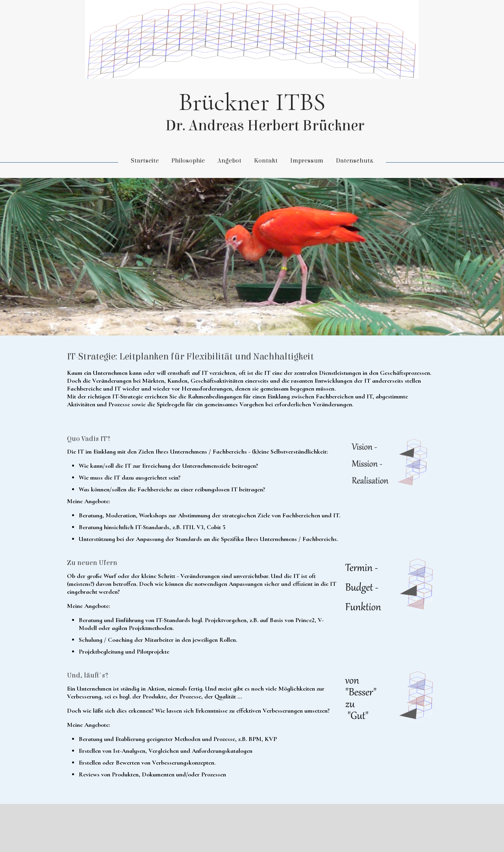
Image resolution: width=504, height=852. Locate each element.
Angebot (229, 161)
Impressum (307, 161)
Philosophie (188, 161)
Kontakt (266, 161)
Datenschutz (355, 161)
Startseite (145, 161)
